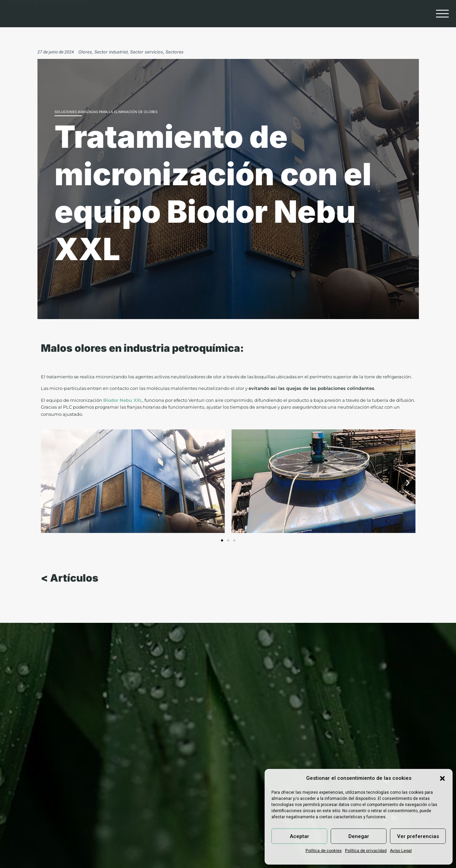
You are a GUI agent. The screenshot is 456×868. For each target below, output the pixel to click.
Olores (85, 52)
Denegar (359, 836)
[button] (442, 778)
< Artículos (70, 580)
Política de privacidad (366, 850)
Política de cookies (324, 850)
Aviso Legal (401, 850)
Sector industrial (111, 52)
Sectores (175, 52)
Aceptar (300, 836)
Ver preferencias (418, 836)
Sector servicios (147, 52)
